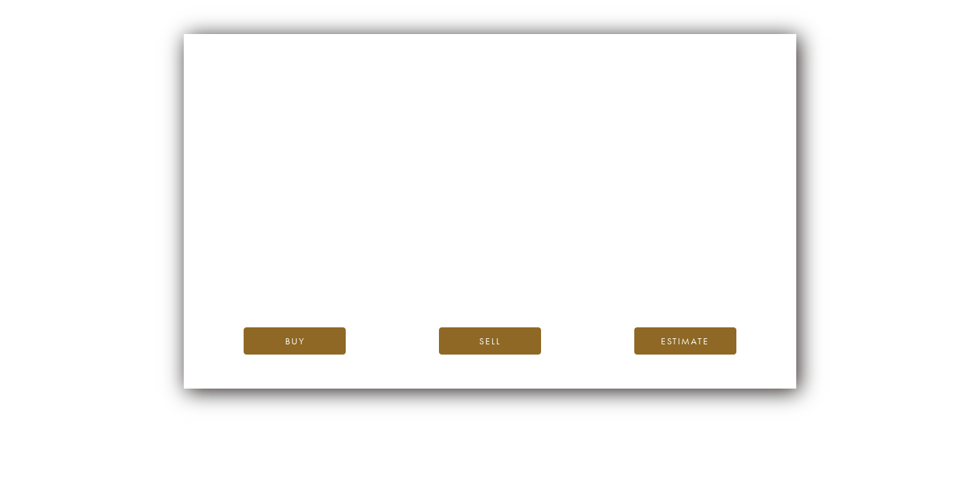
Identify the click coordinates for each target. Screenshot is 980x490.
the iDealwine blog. (546, 270)
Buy (295, 341)
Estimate (685, 341)
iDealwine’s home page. (613, 255)
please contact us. (613, 285)
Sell (490, 341)
